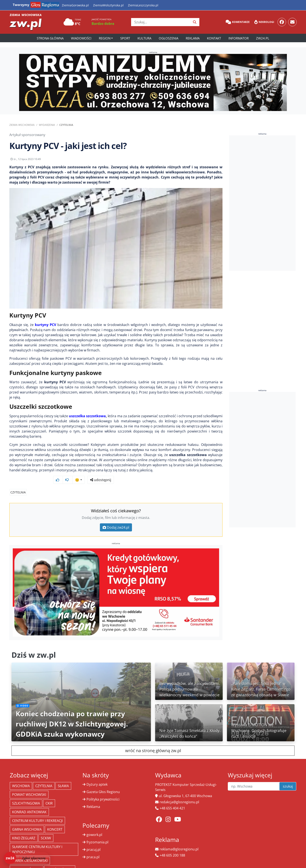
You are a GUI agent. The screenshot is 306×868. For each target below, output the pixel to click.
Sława (63, 778)
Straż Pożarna (60, 861)
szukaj (288, 778)
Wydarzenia (47, 125)
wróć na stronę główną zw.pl (153, 742)
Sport (125, 38)
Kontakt (214, 38)
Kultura (144, 38)
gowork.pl (94, 827)
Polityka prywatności (103, 791)
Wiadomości (81, 38)
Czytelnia (66, 125)
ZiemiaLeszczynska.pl (143, 5)
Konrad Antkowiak (29, 804)
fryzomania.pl (97, 834)
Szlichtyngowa (26, 795)
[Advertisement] (262, 203)
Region (105, 38)
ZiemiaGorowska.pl (75, 5)
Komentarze (238, 22)
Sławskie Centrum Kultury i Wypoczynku (37, 841)
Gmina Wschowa (27, 821)
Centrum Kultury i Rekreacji (37, 813)
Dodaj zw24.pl (116, 519)
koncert (55, 821)
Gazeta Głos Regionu (103, 784)
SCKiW (46, 830)
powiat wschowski (29, 787)
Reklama (193, 38)
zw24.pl (263, 38)
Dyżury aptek (97, 776)
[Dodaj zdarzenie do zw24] (27, 858)
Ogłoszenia (169, 38)
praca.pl (93, 849)
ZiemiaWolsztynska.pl (108, 5)
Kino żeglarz (24, 830)
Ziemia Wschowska (22, 125)
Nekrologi (264, 22)
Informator (239, 38)
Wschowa (21, 778)
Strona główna (50, 38)
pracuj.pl (93, 841)
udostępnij (209, 160)
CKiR (49, 795)
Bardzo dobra (103, 24)
